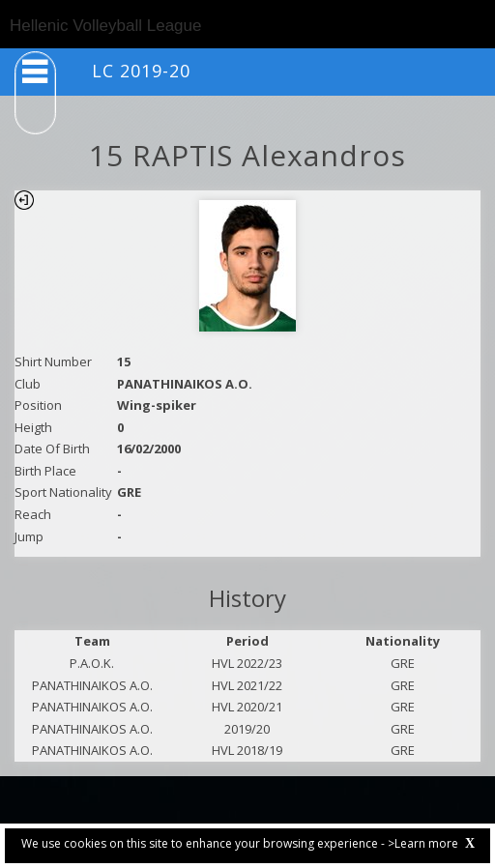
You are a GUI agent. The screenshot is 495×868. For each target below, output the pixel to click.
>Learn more (423, 843)
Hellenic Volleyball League (105, 26)
